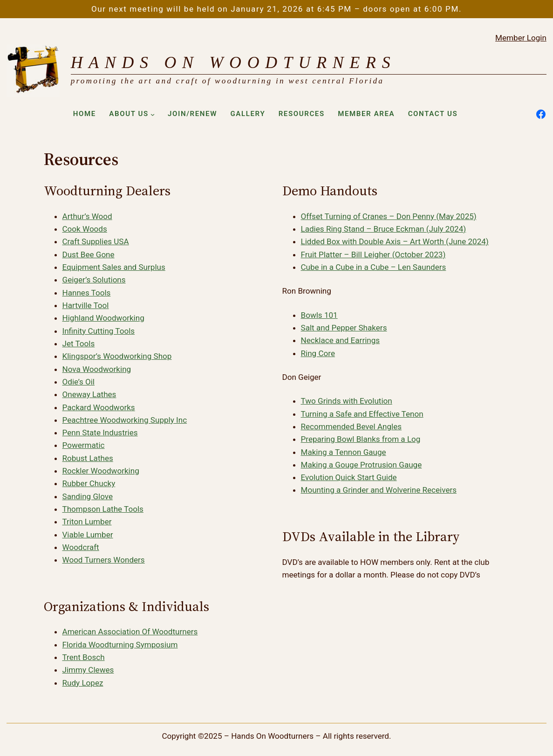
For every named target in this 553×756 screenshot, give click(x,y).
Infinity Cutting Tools (99, 331)
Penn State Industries (100, 433)
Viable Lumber (88, 535)
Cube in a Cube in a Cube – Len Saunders (374, 267)
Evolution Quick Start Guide (349, 477)
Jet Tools (79, 344)
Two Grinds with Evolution (347, 401)
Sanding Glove (88, 496)
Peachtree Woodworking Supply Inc (125, 420)
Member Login (521, 38)
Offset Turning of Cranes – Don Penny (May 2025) (389, 216)
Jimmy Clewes (88, 670)
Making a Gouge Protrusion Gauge (362, 465)
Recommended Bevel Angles (352, 426)
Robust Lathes (88, 458)
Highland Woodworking (103, 318)
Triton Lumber (87, 522)
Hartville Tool (86, 305)
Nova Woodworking (97, 369)
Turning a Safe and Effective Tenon (362, 414)
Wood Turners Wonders (104, 560)
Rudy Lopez (83, 683)
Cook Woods (85, 229)
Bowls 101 (319, 315)
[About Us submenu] (153, 114)
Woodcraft (81, 547)
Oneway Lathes (89, 394)
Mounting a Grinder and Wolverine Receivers (379, 490)
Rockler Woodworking (101, 471)
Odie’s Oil (79, 382)
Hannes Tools (87, 293)
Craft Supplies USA (96, 241)
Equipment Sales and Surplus (114, 267)
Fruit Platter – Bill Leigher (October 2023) (373, 254)
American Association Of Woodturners (130, 632)
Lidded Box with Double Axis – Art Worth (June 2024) (395, 241)
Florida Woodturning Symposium (120, 645)
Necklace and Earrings (341, 340)
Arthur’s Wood (87, 216)
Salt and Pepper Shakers (344, 328)
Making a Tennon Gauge (344, 452)
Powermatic (84, 445)
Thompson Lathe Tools (103, 509)
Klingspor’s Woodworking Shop (117, 356)
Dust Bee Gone (89, 254)
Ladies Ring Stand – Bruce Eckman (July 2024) (384, 229)
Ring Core (318, 353)
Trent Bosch (84, 657)
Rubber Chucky (89, 483)
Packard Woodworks (99, 407)
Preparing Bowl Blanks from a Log (361, 439)
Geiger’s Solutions (94, 280)
